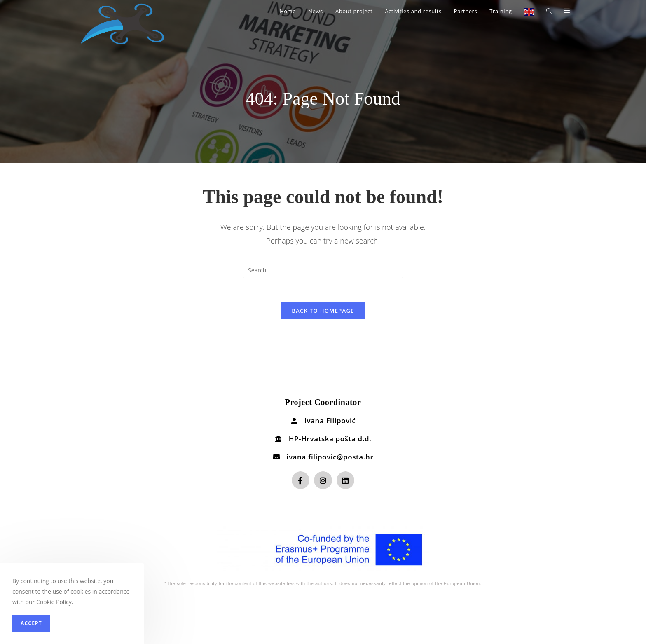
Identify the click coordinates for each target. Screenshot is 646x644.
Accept (31, 623)
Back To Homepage (323, 311)
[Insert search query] (323, 270)
